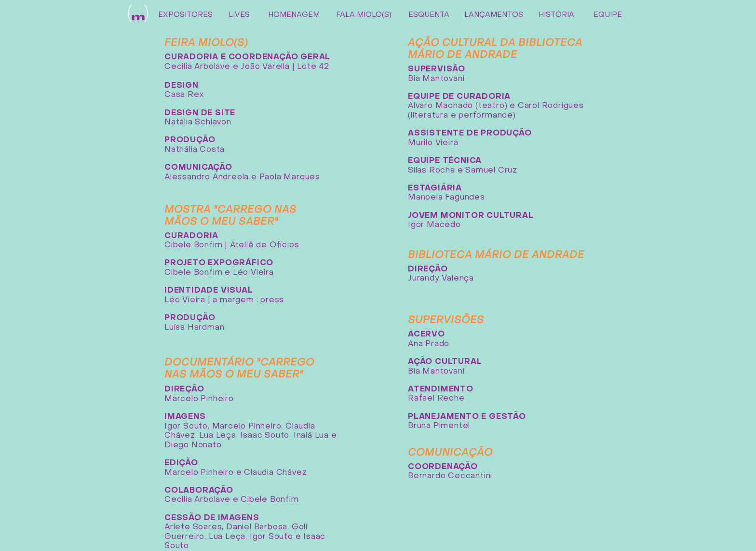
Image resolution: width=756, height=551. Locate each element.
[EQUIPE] (608, 15)
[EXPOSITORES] (185, 15)
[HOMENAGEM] (294, 15)
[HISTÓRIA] (556, 15)
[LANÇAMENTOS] (493, 15)
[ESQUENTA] (429, 15)
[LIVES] (239, 15)
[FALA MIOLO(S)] (364, 15)
